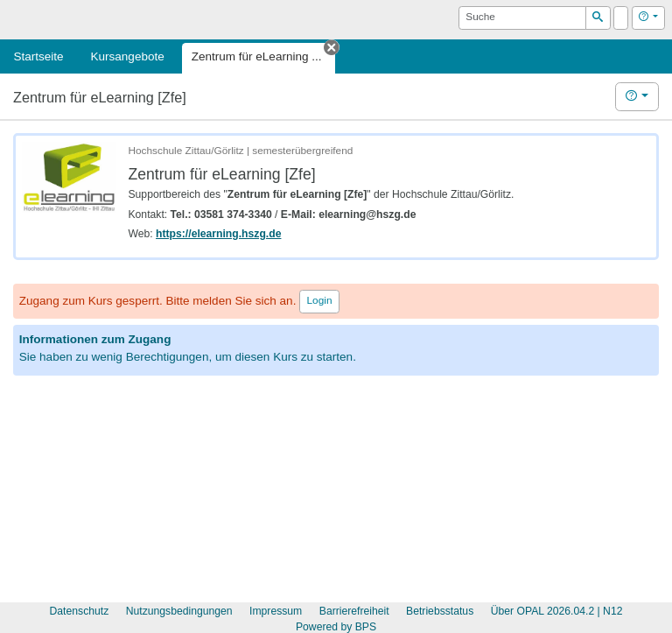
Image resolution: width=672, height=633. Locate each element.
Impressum (276, 611)
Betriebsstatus (440, 611)
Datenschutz (80, 611)
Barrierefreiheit (354, 611)
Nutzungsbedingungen (179, 611)
